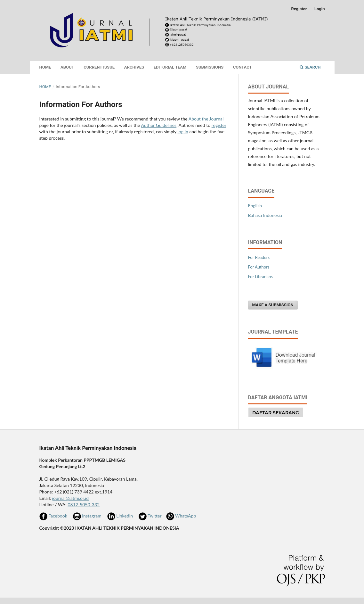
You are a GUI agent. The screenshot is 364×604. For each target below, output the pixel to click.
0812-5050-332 (84, 505)
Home (45, 67)
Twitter (154, 516)
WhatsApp (186, 516)
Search (310, 67)
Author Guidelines (159, 125)
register (219, 125)
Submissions (210, 67)
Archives (134, 67)
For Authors (259, 267)
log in (183, 132)
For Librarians (260, 277)
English (255, 206)
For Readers (259, 257)
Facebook (58, 516)
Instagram (92, 516)
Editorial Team (170, 67)
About (67, 67)
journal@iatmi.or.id (70, 498)
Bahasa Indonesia (265, 215)
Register (299, 9)
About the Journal (206, 119)
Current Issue (99, 67)
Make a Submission (273, 305)
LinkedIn (125, 516)
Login (320, 9)
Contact (243, 67)
